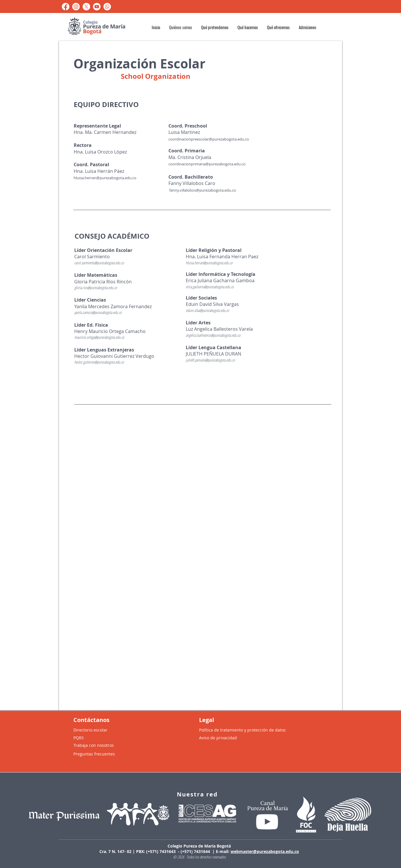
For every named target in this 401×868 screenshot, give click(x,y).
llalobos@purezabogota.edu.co (209, 190)
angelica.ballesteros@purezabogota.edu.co (213, 335)
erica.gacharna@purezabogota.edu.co (210, 287)
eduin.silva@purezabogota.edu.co (207, 310)
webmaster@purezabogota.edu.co (265, 851)
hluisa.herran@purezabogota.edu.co (105, 178)
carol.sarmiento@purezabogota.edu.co (99, 263)
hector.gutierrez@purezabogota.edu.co (99, 362)
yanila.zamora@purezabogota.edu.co (98, 312)
